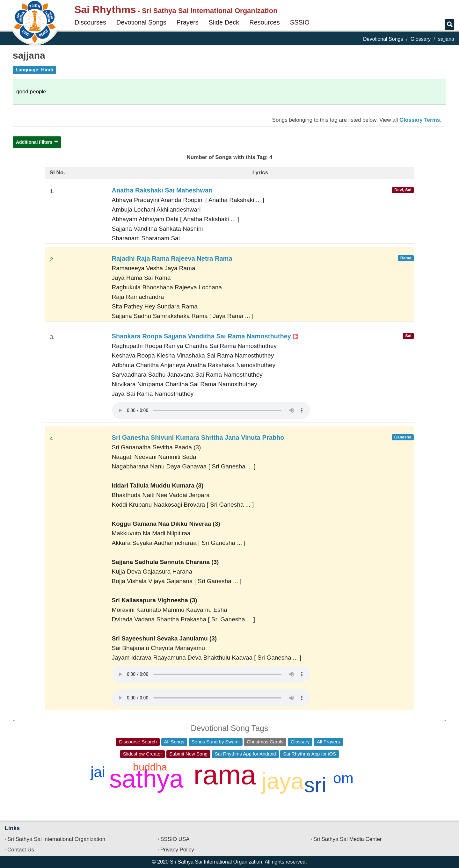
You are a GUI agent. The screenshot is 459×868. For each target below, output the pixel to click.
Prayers (188, 22)
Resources (265, 22)
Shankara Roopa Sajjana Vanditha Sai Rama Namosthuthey (205, 336)
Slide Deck (224, 22)
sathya (146, 779)
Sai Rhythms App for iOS (310, 754)
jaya (283, 781)
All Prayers (328, 742)
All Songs (174, 742)
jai (98, 772)
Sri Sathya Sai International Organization (56, 839)
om (343, 778)
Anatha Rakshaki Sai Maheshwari (162, 190)
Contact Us (21, 850)
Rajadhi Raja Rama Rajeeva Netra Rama (172, 258)
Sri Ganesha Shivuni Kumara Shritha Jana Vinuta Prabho (198, 438)
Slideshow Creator (143, 754)
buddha (150, 767)
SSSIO (300, 22)
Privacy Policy (177, 850)
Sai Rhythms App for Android (245, 754)
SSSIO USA (175, 839)
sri (315, 785)
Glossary (421, 39)
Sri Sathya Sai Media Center (348, 839)
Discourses (90, 22)
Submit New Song (188, 754)
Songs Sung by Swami (216, 742)
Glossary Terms (420, 120)
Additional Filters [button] (34, 142)
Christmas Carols (265, 742)
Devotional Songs (141, 22)
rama (225, 775)
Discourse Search (138, 742)
